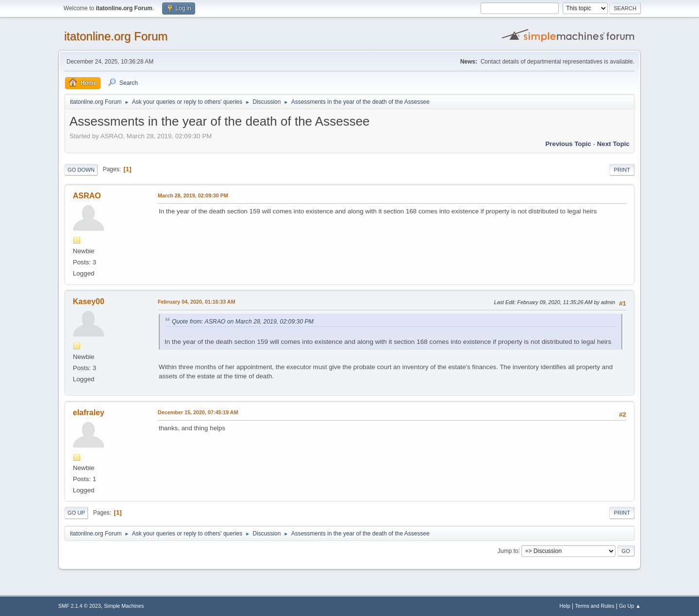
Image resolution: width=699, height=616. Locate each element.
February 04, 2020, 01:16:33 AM (197, 302)
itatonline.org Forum (116, 36)
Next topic (613, 144)
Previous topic (568, 144)
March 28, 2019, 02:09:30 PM (193, 195)
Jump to (508, 551)
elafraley (89, 413)
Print (622, 170)
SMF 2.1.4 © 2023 (80, 606)
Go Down (81, 170)
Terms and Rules (595, 606)
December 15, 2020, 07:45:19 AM (198, 412)
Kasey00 (89, 301)
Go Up (76, 513)
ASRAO (87, 196)
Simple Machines (124, 606)
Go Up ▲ (630, 606)
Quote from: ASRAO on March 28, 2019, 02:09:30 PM (243, 322)
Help (565, 606)
